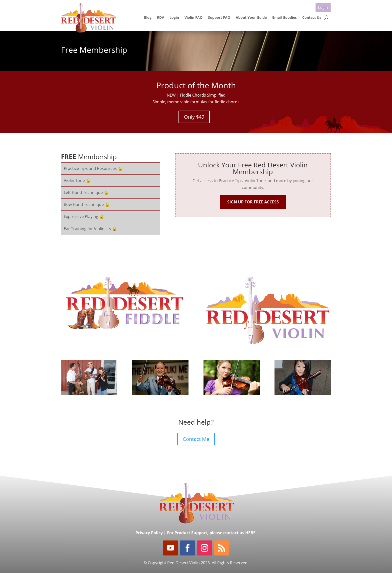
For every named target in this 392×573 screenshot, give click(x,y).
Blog (148, 17)
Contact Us (312, 17)
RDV (160, 17)
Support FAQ (219, 17)
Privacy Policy (149, 533)
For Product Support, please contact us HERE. (212, 533)
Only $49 (194, 117)
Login (323, 7)
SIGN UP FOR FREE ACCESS (253, 202)
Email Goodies (284, 17)
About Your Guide (251, 17)
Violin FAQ (193, 17)
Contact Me (196, 439)
